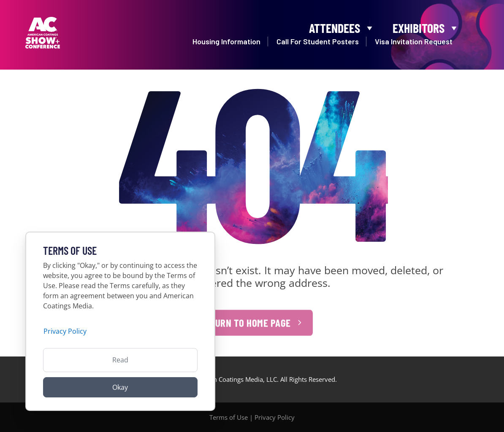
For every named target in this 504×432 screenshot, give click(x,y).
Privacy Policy (275, 417)
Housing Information (226, 43)
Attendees (342, 26)
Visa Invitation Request (414, 43)
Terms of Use (229, 417)
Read (120, 360)
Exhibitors (426, 26)
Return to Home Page (245, 328)
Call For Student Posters (318, 43)
